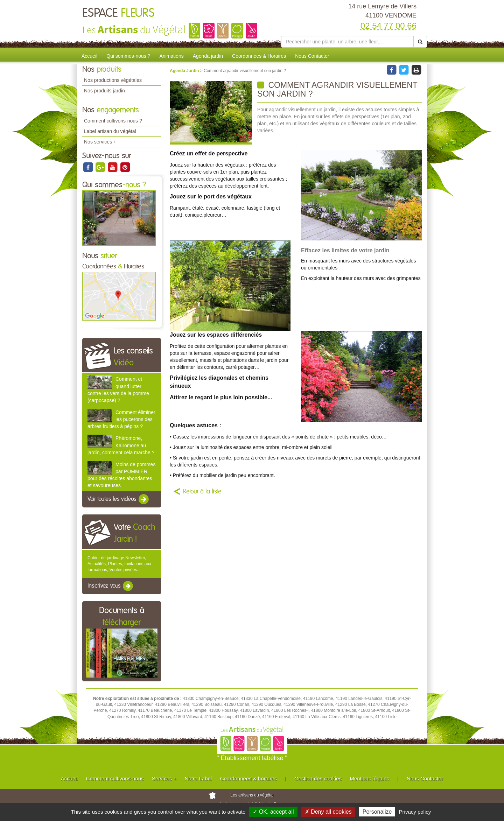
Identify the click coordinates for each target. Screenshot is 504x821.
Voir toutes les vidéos (119, 499)
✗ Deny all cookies (328, 812)
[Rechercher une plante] (347, 42)
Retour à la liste (202, 492)
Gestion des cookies (318, 778)
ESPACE (118, 13)
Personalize (377, 812)
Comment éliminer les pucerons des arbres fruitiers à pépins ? (121, 419)
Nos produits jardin (104, 91)
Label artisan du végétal (110, 131)
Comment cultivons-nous (115, 778)
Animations (171, 56)
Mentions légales (370, 778)
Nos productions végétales (113, 80)
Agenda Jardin (185, 71)
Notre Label (198, 778)
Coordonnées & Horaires (259, 56)
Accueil (89, 56)
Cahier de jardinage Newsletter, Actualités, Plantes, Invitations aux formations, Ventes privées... (119, 564)
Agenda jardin (208, 56)
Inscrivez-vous (111, 586)
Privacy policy (415, 812)
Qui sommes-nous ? (128, 56)
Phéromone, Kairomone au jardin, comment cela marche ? (121, 445)
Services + (164, 778)
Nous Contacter (312, 56)
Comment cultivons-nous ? (113, 121)
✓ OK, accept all (273, 812)
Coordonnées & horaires (249, 778)
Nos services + (100, 142)
